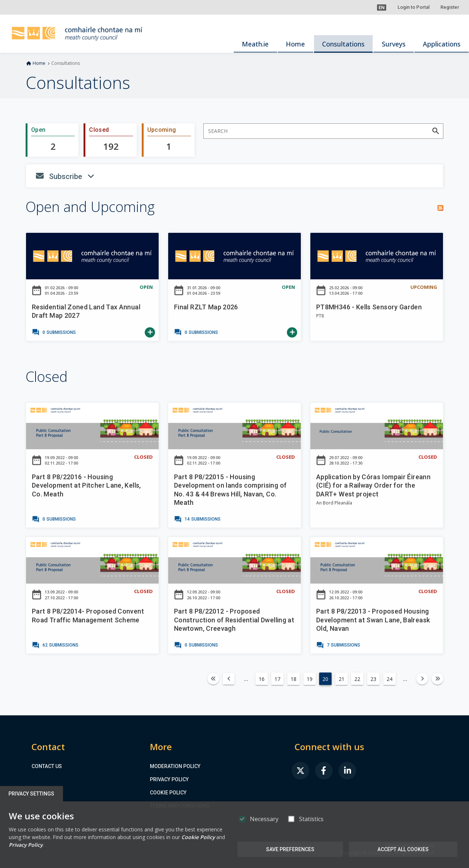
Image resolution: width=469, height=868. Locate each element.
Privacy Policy (169, 779)
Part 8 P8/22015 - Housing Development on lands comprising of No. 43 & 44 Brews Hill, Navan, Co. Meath (230, 490)
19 (310, 679)
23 (373, 679)
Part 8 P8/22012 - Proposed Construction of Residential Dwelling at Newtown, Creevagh (234, 620)
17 (277, 679)
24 (389, 679)
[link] (54, 332)
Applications (442, 44)
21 (341, 679)
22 (357, 679)
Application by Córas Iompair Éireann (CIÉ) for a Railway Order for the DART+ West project (373, 485)
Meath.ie (255, 44)
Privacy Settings (32, 794)
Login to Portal (413, 7)
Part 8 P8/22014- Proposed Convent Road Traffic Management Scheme (88, 615)
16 (262, 679)
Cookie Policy (168, 793)
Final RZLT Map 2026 (206, 307)
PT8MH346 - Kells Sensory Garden (369, 307)
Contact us (47, 766)
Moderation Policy (175, 766)
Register (450, 7)
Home (295, 44)
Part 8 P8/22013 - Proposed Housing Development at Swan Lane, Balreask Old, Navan (373, 620)
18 (293, 679)
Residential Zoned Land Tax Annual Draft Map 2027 (86, 311)
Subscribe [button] (109, 178)
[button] (382, 7)
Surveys (394, 44)
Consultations (343, 44)
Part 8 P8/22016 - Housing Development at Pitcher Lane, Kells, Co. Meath (86, 485)
